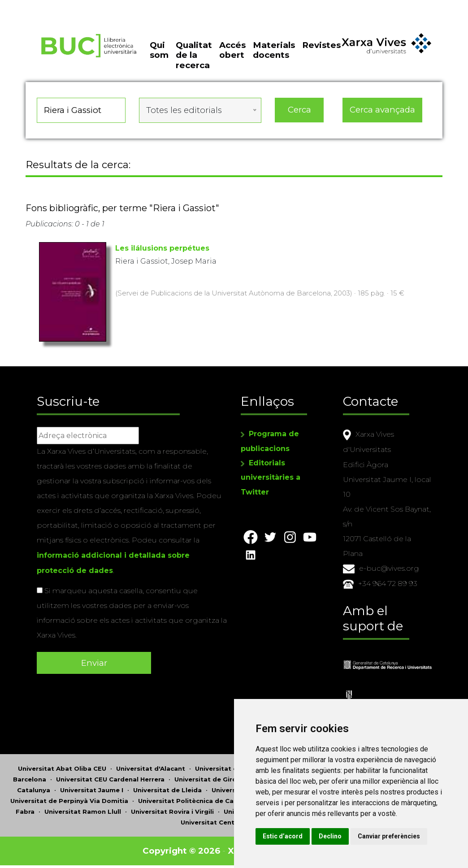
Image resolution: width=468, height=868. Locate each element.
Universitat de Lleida (167, 788)
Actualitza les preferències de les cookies (81, 6)
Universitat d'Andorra (230, 767)
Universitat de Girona (210, 777)
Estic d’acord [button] (283, 836)
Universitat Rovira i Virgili (172, 810)
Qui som (159, 50)
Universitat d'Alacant (151, 767)
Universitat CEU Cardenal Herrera (110, 777)
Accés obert (232, 50)
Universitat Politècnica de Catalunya (198, 799)
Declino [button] (330, 836)
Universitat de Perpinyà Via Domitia (69, 799)
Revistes (321, 45)
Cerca (299, 110)
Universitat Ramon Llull (83, 810)
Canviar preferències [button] (389, 836)
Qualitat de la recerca (194, 55)
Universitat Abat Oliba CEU (62, 767)
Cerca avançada (382, 110)
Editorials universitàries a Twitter (271, 477)
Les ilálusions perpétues (162, 248)
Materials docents (274, 50)
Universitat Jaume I (92, 788)
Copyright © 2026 (181, 849)
